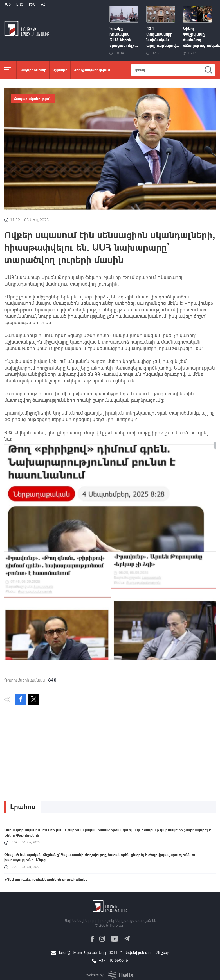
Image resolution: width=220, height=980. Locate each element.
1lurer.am (117, 925)
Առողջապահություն (92, 70)
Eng (20, 4)
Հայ (7, 4)
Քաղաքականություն (33, 99)
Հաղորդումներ (33, 70)
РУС (32, 4)
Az (43, 4)
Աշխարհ (60, 70)
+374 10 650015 (114, 960)
